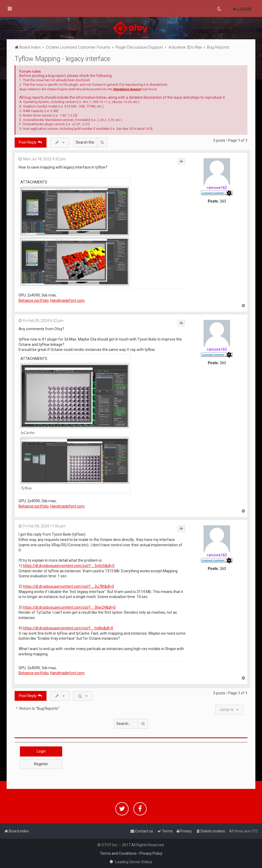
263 (223, 201)
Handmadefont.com (67, 300)
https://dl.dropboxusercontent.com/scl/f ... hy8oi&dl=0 (68, 628)
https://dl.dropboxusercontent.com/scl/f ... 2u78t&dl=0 (68, 586)
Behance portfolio (34, 300)
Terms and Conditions (118, 853)
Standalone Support (127, 89)
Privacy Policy (151, 853)
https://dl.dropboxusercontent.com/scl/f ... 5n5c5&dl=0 (69, 566)
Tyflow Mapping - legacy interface (62, 59)
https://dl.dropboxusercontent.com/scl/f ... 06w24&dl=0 (69, 607)
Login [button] (41, 751)
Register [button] (41, 764)
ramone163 (217, 188)
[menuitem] (220, 9)
